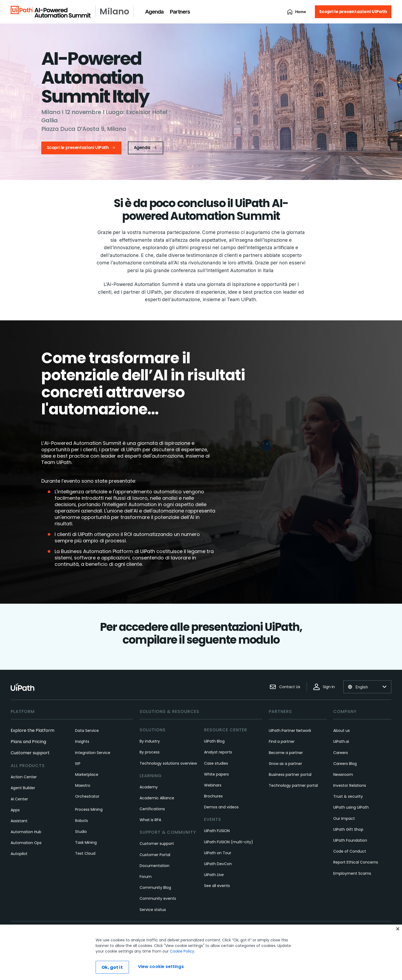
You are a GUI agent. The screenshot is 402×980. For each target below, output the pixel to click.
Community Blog (155, 888)
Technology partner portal (293, 785)
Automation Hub (26, 832)
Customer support (30, 753)
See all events (217, 886)
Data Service (87, 731)
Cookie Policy (182, 951)
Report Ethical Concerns (356, 862)
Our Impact (344, 818)
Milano (114, 11)
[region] (201, 952)
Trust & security (348, 796)
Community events (158, 898)
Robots (82, 821)
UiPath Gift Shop (348, 829)
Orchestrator (87, 796)
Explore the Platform (33, 730)
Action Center (24, 777)
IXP (78, 764)
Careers (341, 753)
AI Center (19, 799)
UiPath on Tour (218, 853)
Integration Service (93, 753)
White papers (216, 774)
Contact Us (285, 687)
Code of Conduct (350, 851)
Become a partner (286, 753)
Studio (81, 832)
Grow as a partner (285, 764)
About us (342, 731)
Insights (82, 741)
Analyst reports (218, 752)
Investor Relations (350, 785)
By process (150, 752)
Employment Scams (352, 873)
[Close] (398, 929)
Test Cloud (85, 853)
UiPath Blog (214, 741)
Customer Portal (155, 855)
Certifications (152, 809)
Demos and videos (221, 807)
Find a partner (282, 741)
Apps (15, 810)
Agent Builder (23, 788)
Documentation (155, 866)
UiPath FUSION (217, 831)
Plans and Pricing (28, 742)
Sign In (324, 687)
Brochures (213, 796)
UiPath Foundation (350, 840)
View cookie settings (161, 967)
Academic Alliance (157, 798)
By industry (150, 741)
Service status (153, 910)
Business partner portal (290, 775)
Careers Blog (345, 764)
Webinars (213, 785)
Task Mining (86, 842)
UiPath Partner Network (290, 731)
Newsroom (343, 775)
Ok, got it (112, 967)
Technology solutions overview (168, 763)
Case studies (216, 763)
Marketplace (87, 775)
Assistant (19, 821)
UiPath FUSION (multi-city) (229, 842)
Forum (146, 877)
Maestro (83, 785)
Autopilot (19, 854)
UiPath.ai (341, 741)
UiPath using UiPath (351, 807)
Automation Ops (26, 843)
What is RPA (150, 820)
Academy (149, 787)
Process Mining (89, 809)
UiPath (214, 875)
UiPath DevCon (218, 864)
